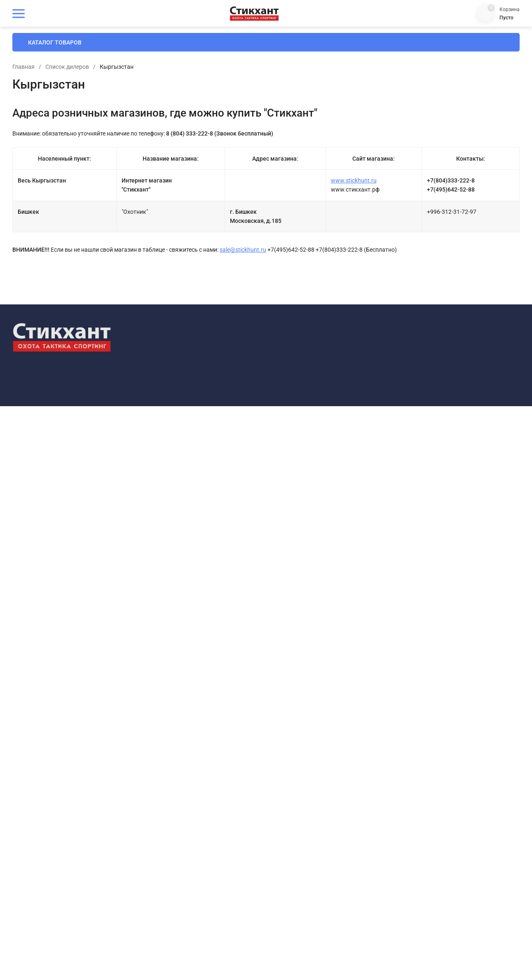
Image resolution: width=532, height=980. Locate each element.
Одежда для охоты (179, 778)
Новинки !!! (169, 672)
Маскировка (171, 738)
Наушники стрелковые (185, 752)
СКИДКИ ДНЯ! (173, 646)
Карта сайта (112, 722)
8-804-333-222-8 (438, 646)
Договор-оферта (302, 685)
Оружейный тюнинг (181, 818)
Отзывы (293, 738)
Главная (159, 105)
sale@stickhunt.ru (379, 288)
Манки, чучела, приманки (188, 725)
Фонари (165, 884)
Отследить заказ (304, 725)
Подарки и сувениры (182, 845)
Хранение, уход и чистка (186, 897)
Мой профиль (300, 779)
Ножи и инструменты (183, 765)
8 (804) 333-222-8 (480, 41)
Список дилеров (203, 105)
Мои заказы (298, 792)
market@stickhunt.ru (443, 697)
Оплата (292, 646)
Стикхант (167, 685)
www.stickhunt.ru (406, 218)
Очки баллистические (184, 831)
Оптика (165, 792)
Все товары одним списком (191, 659)
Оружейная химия (179, 805)
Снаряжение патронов (184, 858)
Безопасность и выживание (191, 712)
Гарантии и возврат (307, 672)
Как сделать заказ (306, 699)
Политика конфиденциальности (50, 722)
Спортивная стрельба (183, 871)
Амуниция (169, 699)
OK (344, 945)
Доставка (295, 659)
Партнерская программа (313, 805)
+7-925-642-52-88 (440, 654)
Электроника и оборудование (193, 911)
